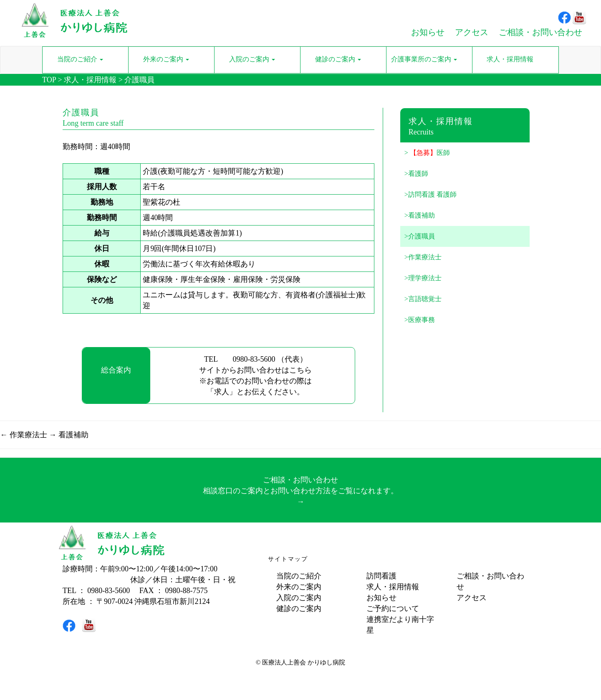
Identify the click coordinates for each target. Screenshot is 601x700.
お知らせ (381, 598)
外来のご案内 (299, 587)
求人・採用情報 (90, 80)
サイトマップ (288, 559)
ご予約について (393, 609)
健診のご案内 (299, 609)
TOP (49, 80)
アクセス (472, 598)
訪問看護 (381, 576)
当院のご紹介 (299, 576)
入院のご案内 (299, 598)
